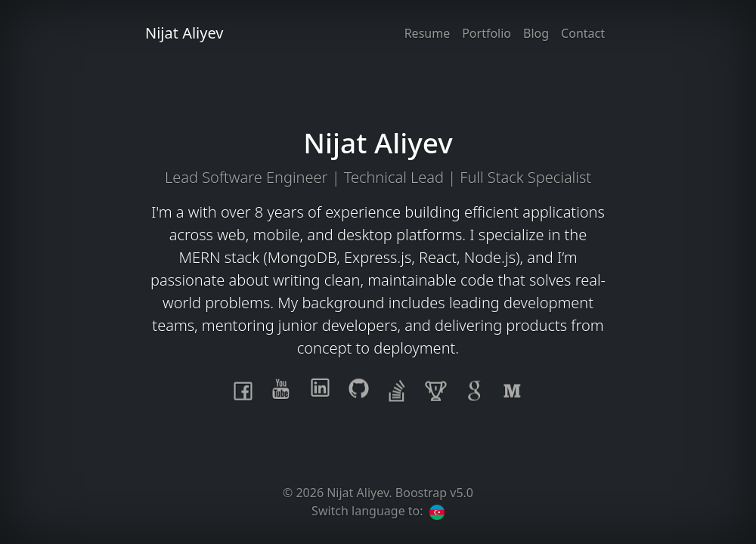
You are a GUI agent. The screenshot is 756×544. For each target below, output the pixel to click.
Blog (536, 33)
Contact (583, 33)
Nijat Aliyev (184, 33)
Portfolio (486, 33)
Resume (428, 33)
